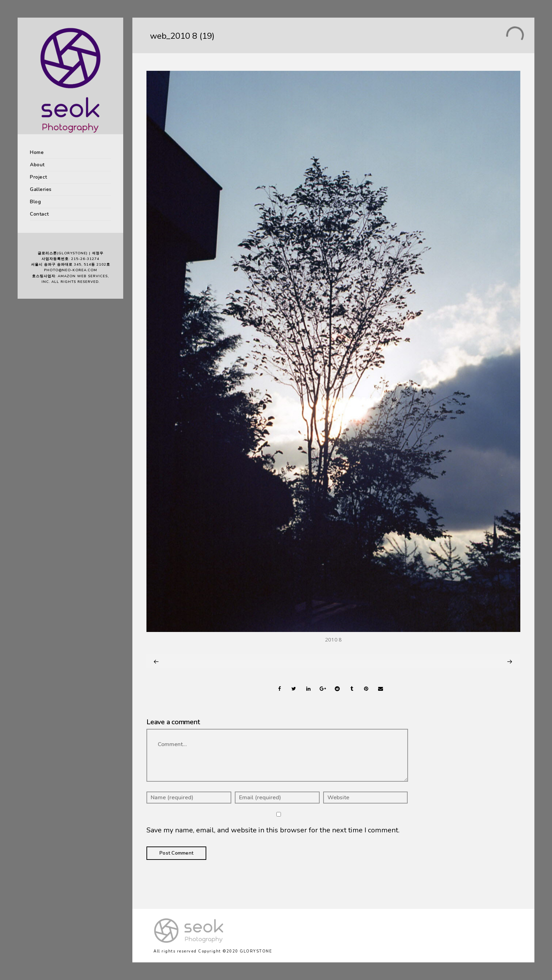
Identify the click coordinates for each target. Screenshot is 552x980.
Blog (35, 202)
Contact (39, 214)
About (37, 165)
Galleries (41, 189)
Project (39, 177)
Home (37, 152)
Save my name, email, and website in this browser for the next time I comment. (273, 830)
